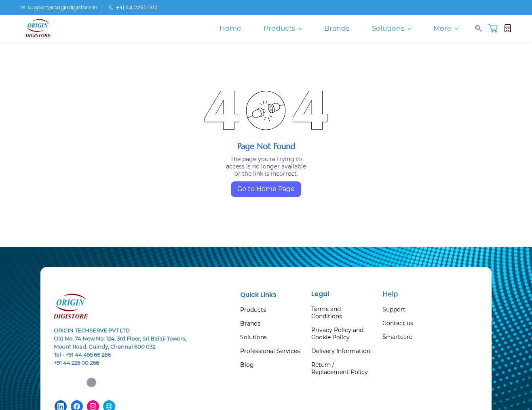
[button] (496, 28)
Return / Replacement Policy (340, 368)
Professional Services (270, 351)
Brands (250, 324)
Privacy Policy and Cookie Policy (337, 334)
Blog (247, 365)
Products (253, 310)
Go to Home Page (266, 189)
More (446, 28)
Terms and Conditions (327, 313)
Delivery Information (341, 351)
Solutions (253, 337)
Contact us (398, 323)
